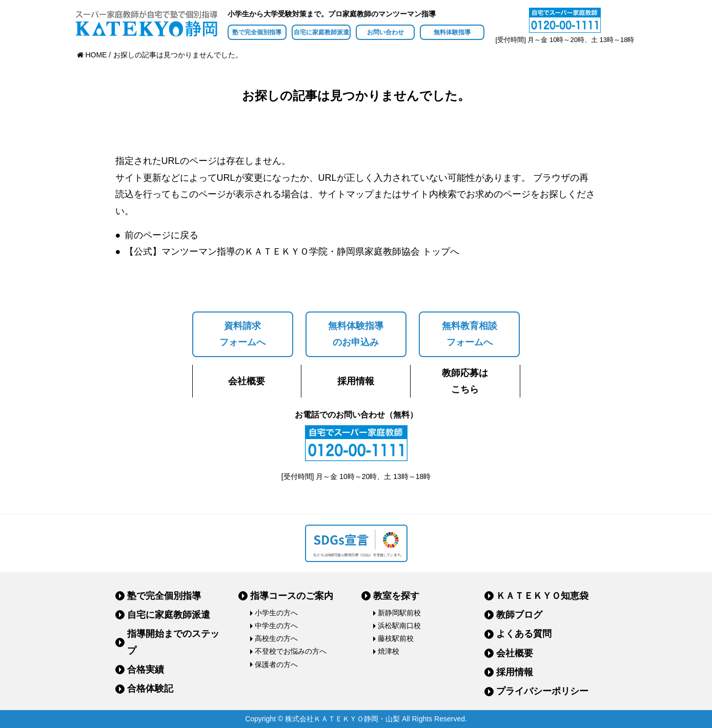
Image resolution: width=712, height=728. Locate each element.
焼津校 (389, 651)
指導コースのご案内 (292, 596)
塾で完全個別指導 (257, 32)
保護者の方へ (276, 664)
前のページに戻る (161, 235)
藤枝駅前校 (396, 638)
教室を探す (396, 596)
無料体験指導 (452, 32)
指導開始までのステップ (173, 642)
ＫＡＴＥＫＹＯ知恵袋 (542, 596)
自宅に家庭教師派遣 (321, 32)
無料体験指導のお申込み (356, 334)
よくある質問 (524, 634)
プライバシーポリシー (542, 691)
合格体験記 (150, 689)
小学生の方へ (276, 613)
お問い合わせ (385, 32)
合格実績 (146, 670)
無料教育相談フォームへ (470, 334)
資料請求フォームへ (242, 334)
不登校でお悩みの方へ (291, 651)
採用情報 (356, 381)
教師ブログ (519, 615)
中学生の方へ (276, 626)
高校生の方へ (276, 638)
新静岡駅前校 (399, 613)
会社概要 (247, 381)
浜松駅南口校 (399, 626)
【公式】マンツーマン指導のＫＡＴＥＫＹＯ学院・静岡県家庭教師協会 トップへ (292, 252)
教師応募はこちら (465, 381)
